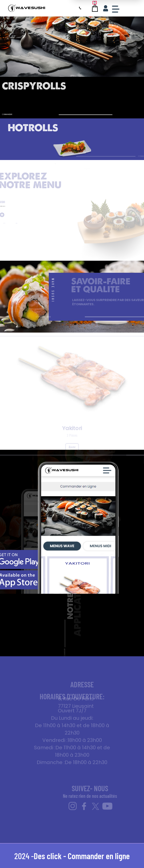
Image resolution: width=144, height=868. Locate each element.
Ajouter (72, 450)
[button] (10, 223)
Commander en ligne (99, 856)
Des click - (51, 856)
